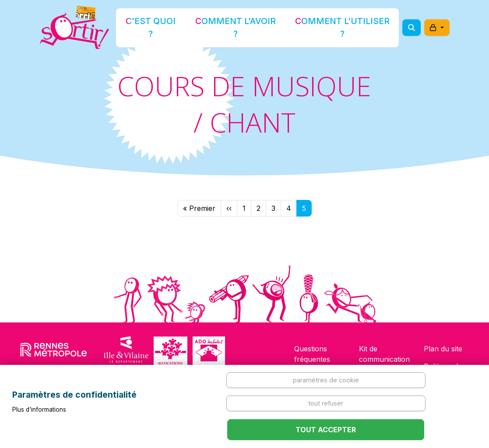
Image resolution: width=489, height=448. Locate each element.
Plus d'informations (39, 409)
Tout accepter (326, 430)
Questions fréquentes (312, 354)
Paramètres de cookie (326, 380)
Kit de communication (384, 354)
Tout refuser (326, 403)
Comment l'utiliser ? (324, 28)
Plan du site (443, 349)
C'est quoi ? (175, 28)
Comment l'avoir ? (242, 28)
